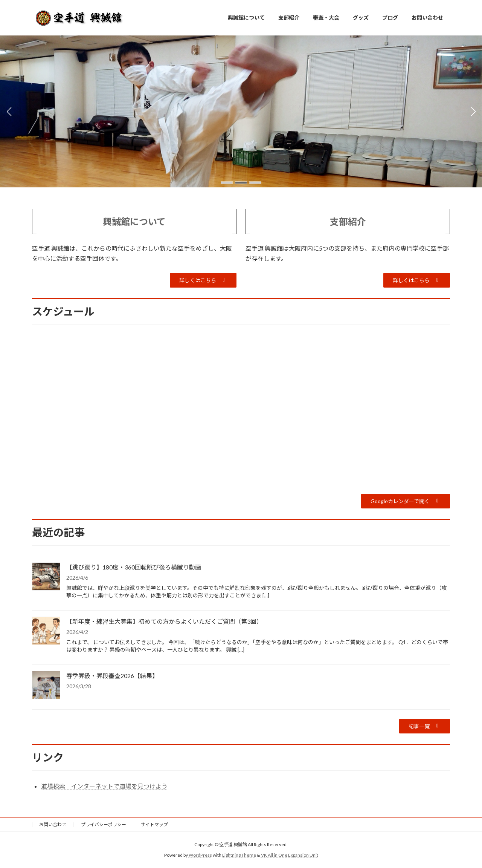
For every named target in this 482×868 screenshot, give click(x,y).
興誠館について (134, 221)
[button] (227, 183)
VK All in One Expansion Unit (290, 855)
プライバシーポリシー (104, 824)
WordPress (200, 855)
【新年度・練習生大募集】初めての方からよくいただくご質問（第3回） (164, 621)
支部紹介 (348, 221)
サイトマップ (154, 824)
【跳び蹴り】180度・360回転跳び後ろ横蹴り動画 (134, 567)
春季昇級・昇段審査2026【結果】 (112, 676)
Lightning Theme (239, 855)
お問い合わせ (53, 824)
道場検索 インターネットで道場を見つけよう (104, 786)
